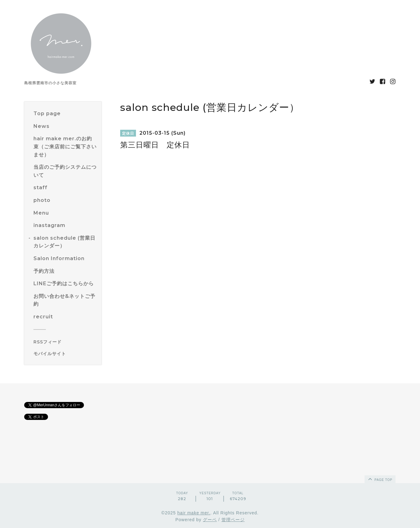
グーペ (210, 520)
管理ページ (233, 520)
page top (380, 479)
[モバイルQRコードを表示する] (65, 354)
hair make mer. (194, 513)
